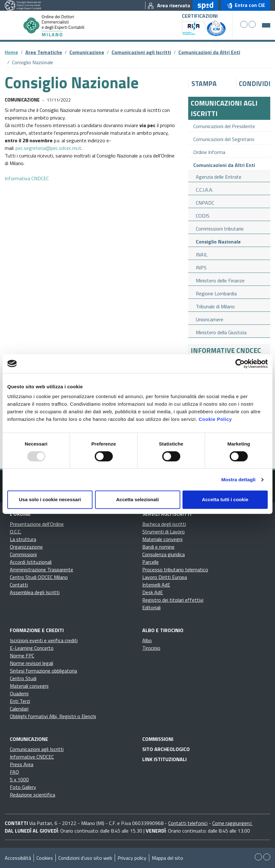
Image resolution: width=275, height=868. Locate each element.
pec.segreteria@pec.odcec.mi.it (48, 148)
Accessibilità (18, 858)
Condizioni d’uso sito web (85, 858)
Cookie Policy (215, 419)
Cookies (45, 858)
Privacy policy (132, 858)
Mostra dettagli (238, 480)
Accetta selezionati (137, 499)
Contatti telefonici (188, 823)
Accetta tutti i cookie (225, 499)
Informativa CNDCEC (27, 178)
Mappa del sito (167, 858)
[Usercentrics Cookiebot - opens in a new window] (240, 364)
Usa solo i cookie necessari (50, 499)
